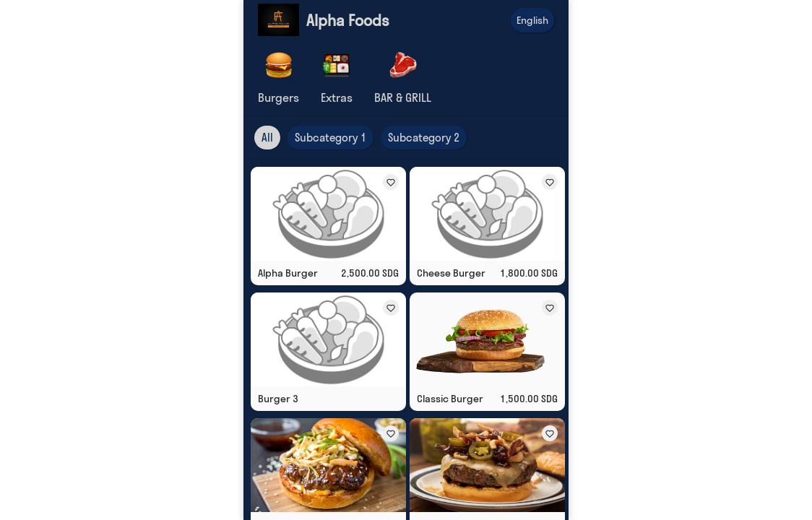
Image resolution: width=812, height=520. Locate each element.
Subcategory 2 (424, 138)
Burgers (278, 97)
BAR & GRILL (403, 97)
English (532, 20)
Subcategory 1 (331, 138)
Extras (337, 97)
